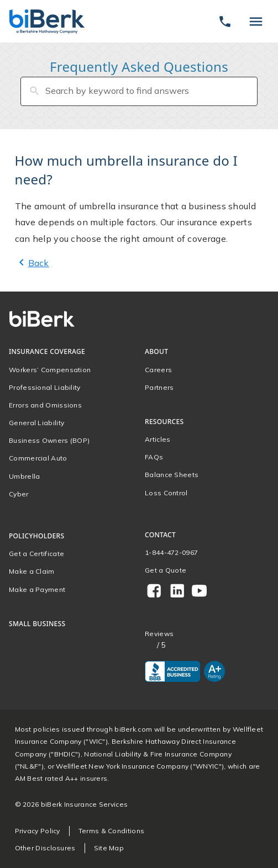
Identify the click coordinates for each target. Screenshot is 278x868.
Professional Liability (45, 387)
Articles (158, 439)
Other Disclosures (45, 848)
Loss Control (166, 493)
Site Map (109, 848)
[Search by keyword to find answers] (139, 91)
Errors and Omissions (45, 405)
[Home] (47, 21)
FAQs (154, 457)
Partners (159, 387)
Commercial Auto (38, 458)
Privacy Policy (38, 831)
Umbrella (24, 476)
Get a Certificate (36, 554)
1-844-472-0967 (171, 552)
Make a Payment (37, 589)
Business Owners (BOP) (49, 440)
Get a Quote (166, 570)
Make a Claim (32, 571)
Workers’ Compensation (50, 370)
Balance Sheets (172, 475)
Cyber (19, 494)
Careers (158, 370)
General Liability (36, 423)
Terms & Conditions (111, 831)
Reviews (159, 634)
